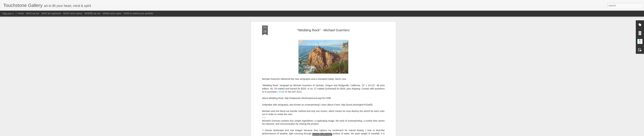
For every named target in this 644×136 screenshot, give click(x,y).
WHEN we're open (112, 13)
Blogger (332, 134)
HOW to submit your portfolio (138, 13)
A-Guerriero (300, 115)
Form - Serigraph (316, 115)
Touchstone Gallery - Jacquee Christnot (337, 111)
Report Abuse (342, 134)
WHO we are (33, 13)
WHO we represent (51, 13)
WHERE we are (92, 13)
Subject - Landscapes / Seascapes (343, 115)
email (282, 39)
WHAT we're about (73, 13)
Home (21, 13)
